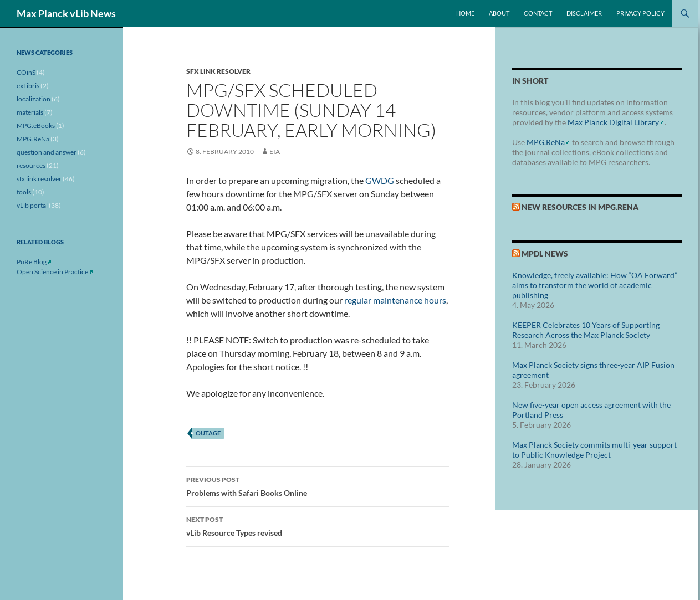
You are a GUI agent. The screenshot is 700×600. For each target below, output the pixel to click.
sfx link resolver (218, 71)
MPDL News (545, 253)
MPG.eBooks (36, 125)
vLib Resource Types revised (318, 525)
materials (30, 112)
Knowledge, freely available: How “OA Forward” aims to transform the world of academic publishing (595, 285)
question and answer (47, 152)
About (499, 13)
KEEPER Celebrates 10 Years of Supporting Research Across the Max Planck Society (586, 330)
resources (31, 165)
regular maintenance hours (395, 300)
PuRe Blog (32, 262)
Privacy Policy (640, 13)
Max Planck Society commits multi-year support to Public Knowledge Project (594, 450)
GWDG (380, 180)
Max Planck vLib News (66, 13)
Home (465, 13)
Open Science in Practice (52, 272)
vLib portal (32, 205)
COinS (26, 72)
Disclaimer (584, 13)
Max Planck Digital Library (613, 122)
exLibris (28, 86)
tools (24, 192)
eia (275, 152)
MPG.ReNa (546, 142)
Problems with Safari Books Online (318, 485)
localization (34, 99)
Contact (538, 13)
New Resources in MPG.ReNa (580, 207)
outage (208, 433)
